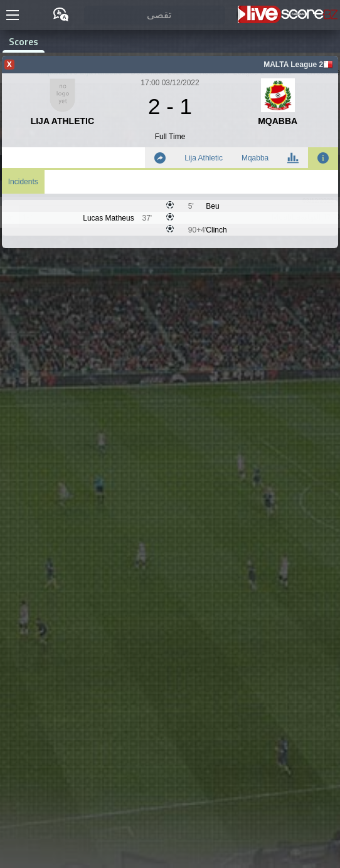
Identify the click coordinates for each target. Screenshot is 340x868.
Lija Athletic (204, 158)
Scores (24, 41)
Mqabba (255, 158)
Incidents (23, 182)
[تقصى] (155, 15)
